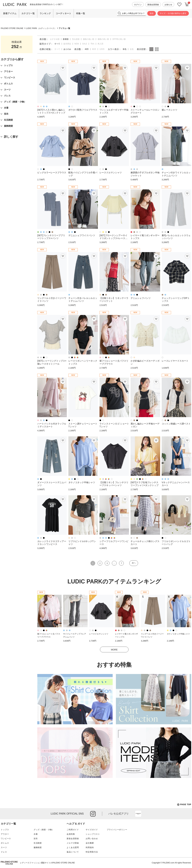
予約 (92, 44)
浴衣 (36, 839)
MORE (114, 650)
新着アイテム (10, 13)
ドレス (4, 852)
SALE (85, 44)
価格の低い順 (89, 39)
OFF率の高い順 (119, 39)
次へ (134, 563)
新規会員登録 (153, 5)
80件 (94, 49)
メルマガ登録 (73, 843)
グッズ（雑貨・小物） (44, 830)
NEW (77, 44)
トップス (5, 830)
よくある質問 (73, 847)
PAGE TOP (184, 805)
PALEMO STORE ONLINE (12, 28)
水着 (36, 834)
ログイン (138, 5)
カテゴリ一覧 (28, 13)
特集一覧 (81, 13)
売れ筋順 (76, 39)
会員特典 (71, 834)
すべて (57, 49)
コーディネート (63, 13)
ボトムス (5, 843)
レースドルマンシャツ (99, 634)
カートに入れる (187, 4)
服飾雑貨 (38, 847)
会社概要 (90, 843)
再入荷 (100, 44)
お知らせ (168, 5)
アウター (5, 834)
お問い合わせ (92, 839)
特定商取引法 (92, 852)
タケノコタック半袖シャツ (178, 634)
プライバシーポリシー (117, 830)
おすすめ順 (55, 39)
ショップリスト (93, 834)
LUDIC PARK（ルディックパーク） (41, 28)
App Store (138, 814)
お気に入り (179, 5)
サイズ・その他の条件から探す (173, 13)
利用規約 (90, 847)
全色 (132, 49)
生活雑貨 (38, 843)
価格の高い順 (103, 39)
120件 (102, 49)
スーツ (4, 847)
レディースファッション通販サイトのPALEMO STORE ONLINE (47, 863)
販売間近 (67, 44)
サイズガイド (92, 830)
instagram (93, 814)
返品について (73, 852)
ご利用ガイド (73, 830)
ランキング (45, 13)
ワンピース (6, 839)
